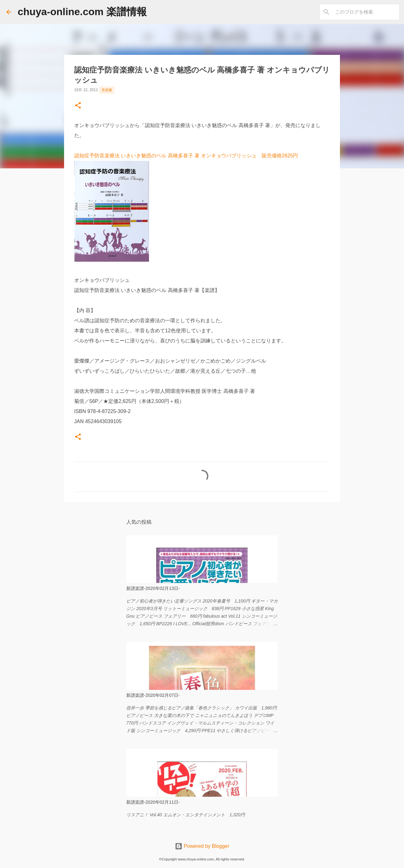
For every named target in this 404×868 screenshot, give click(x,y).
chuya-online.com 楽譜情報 (82, 12)
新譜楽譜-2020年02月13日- (153, 588)
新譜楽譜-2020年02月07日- (153, 695)
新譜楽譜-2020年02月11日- (153, 802)
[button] (78, 106)
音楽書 (107, 90)
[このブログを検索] (366, 12)
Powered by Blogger (202, 846)
